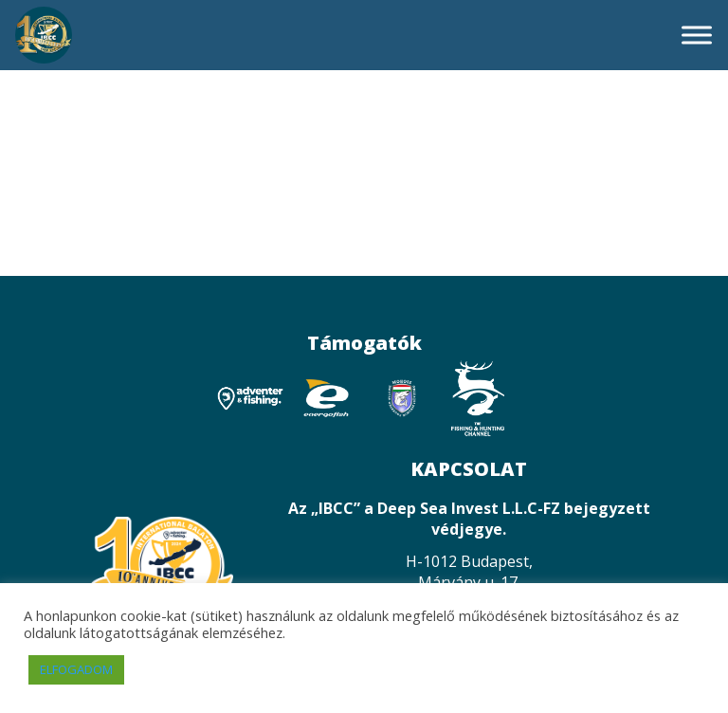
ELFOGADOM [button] (76, 669)
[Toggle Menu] (697, 35)
